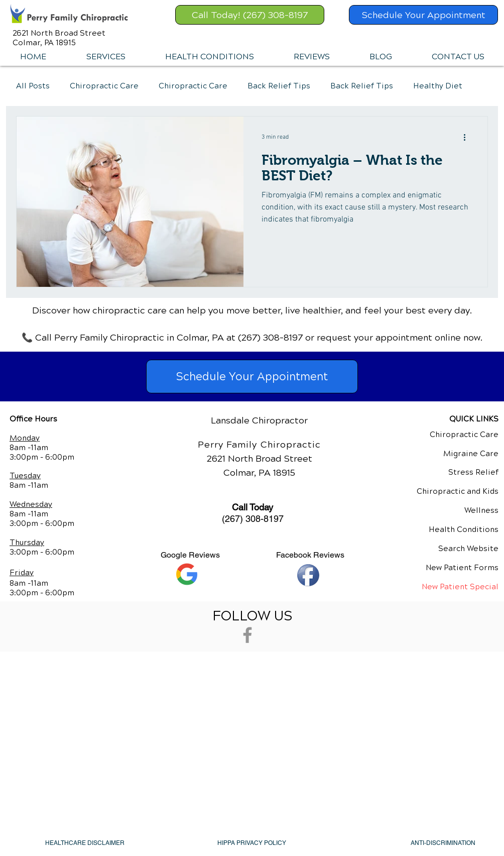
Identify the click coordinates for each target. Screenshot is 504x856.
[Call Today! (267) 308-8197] (250, 15)
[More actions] (468, 137)
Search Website (468, 549)
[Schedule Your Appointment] (423, 15)
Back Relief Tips (279, 86)
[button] (105, 57)
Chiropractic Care (104, 86)
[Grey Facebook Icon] (247, 635)
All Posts (33, 86)
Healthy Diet (438, 86)
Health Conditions (464, 529)
